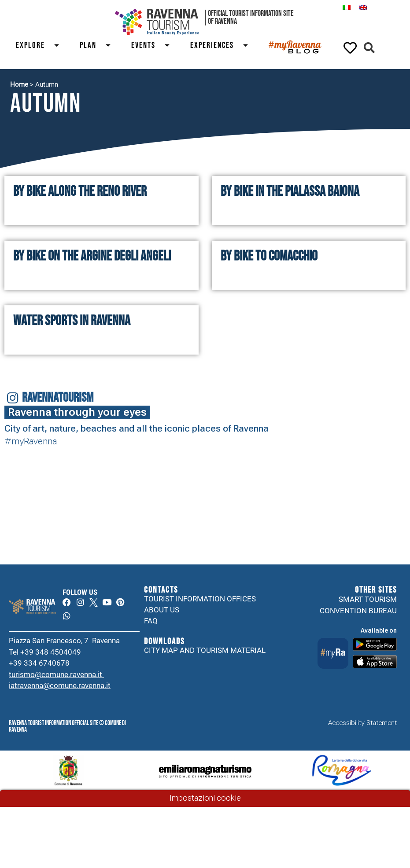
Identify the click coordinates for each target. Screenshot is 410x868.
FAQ (151, 622)
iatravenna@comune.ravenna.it (60, 687)
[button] (369, 48)
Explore (41, 46)
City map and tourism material (205, 652)
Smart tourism (368, 599)
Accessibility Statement (362, 725)
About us (162, 611)
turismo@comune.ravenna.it (56, 676)
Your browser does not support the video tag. (131, 472)
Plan (99, 46)
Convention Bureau (358, 611)
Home (19, 84)
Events (154, 46)
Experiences (223, 46)
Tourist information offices (200, 599)
